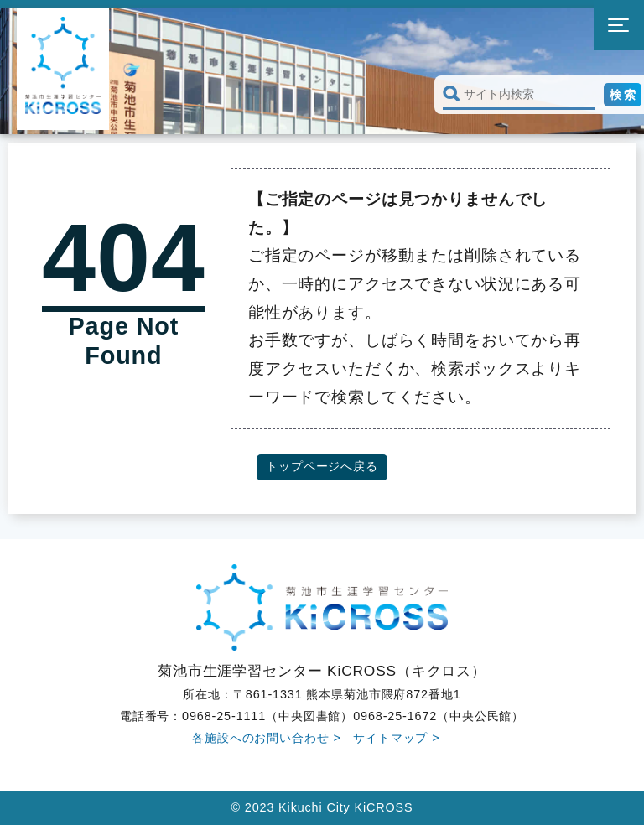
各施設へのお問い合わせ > (267, 738)
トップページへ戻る (322, 466)
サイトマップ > (396, 738)
